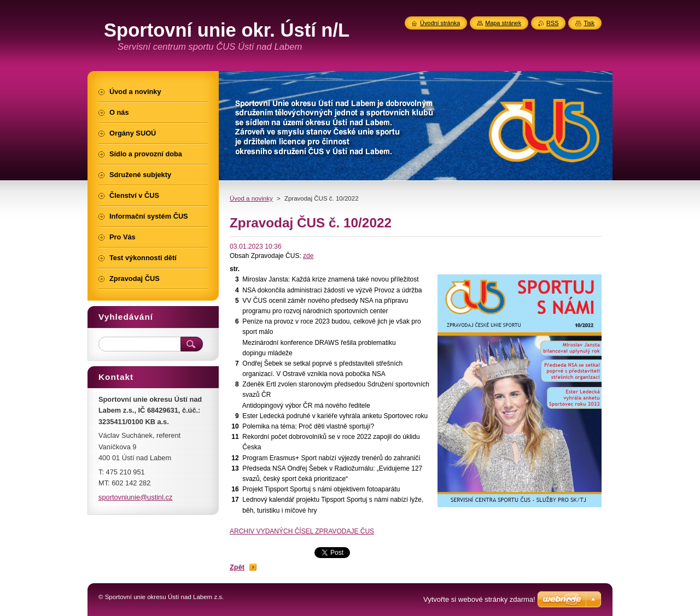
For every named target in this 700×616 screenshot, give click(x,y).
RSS (552, 23)
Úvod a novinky (251, 198)
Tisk (589, 23)
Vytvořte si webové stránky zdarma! (479, 599)
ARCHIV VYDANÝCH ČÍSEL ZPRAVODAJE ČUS (302, 531)
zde (308, 256)
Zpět (237, 567)
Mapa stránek (503, 23)
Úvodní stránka (440, 23)
